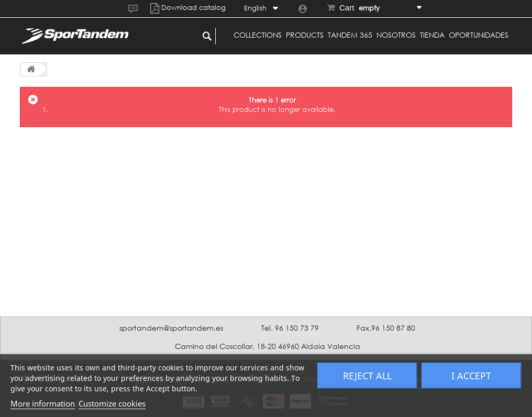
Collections (258, 35)
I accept (471, 376)
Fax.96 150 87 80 (386, 328)
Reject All (367, 376)
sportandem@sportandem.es (171, 328)
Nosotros (396, 35)
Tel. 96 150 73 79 (290, 328)
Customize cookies (112, 403)
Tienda (432, 35)
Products (305, 35)
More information (43, 403)
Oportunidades (479, 35)
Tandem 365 (350, 35)
